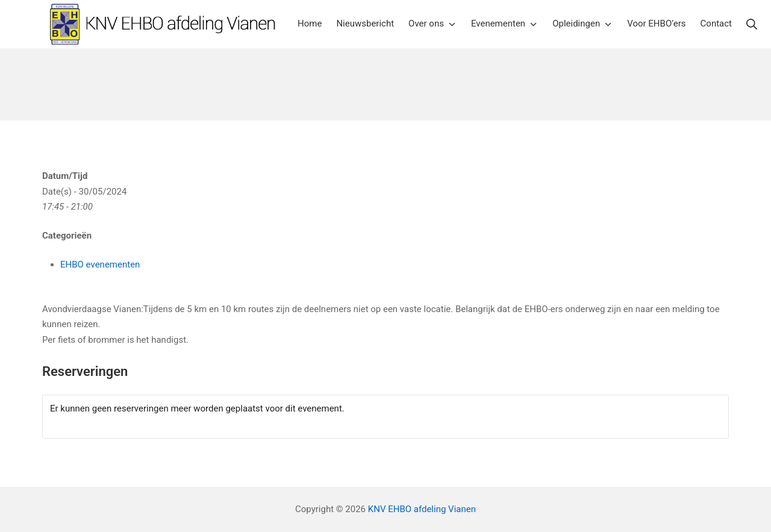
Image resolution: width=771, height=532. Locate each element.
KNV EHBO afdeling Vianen (422, 509)
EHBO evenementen (100, 264)
